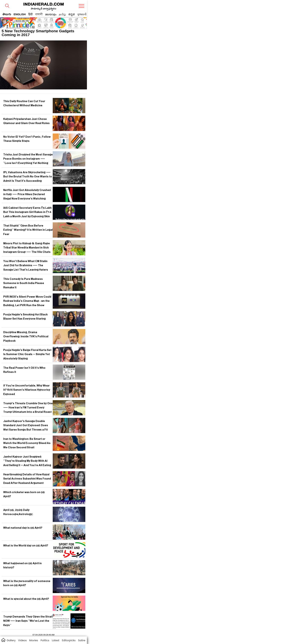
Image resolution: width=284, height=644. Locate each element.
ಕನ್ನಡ (72, 14)
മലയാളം (51, 14)
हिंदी (30, 14)
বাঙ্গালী (39, 14)
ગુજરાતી (82, 14)
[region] (29, 22)
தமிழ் (62, 14)
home (3, 640)
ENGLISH (20, 14)
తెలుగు (7, 15)
